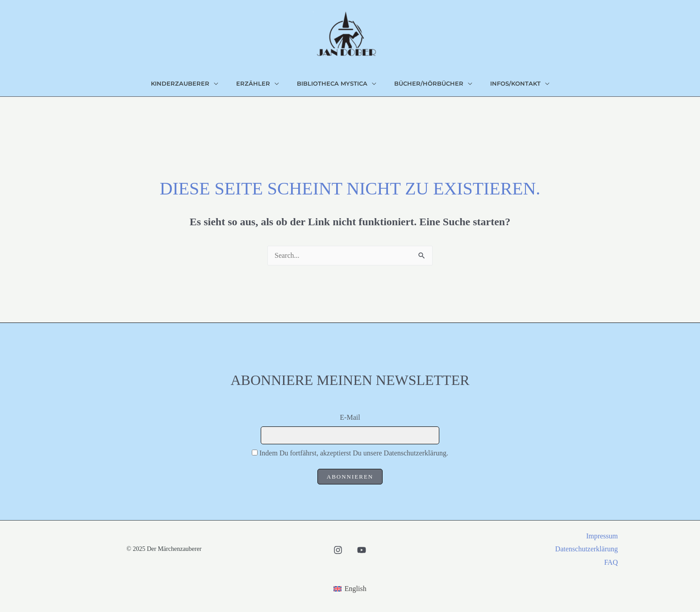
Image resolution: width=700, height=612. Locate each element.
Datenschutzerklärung (587, 549)
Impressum (602, 536)
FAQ (611, 562)
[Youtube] (362, 550)
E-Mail (350, 417)
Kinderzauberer (180, 83)
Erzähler (253, 83)
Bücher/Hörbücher (429, 83)
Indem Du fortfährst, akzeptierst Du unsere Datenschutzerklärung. (354, 453)
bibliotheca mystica (332, 83)
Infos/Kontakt (515, 83)
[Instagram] (338, 550)
